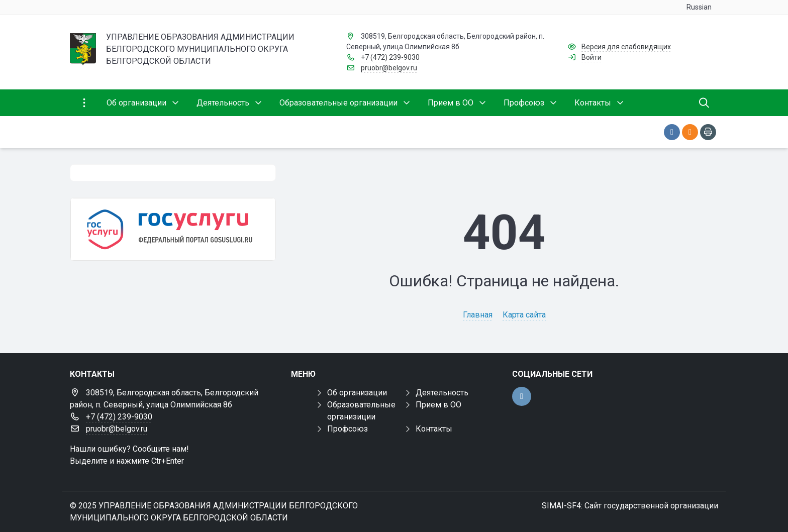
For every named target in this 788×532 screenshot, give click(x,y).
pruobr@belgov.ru (389, 68)
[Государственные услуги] (173, 229)
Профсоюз (348, 429)
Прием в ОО (438, 405)
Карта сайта (524, 315)
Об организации (357, 393)
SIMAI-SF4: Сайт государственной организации (630, 506)
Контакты (434, 429)
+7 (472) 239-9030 (390, 57)
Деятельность (442, 393)
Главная (478, 315)
